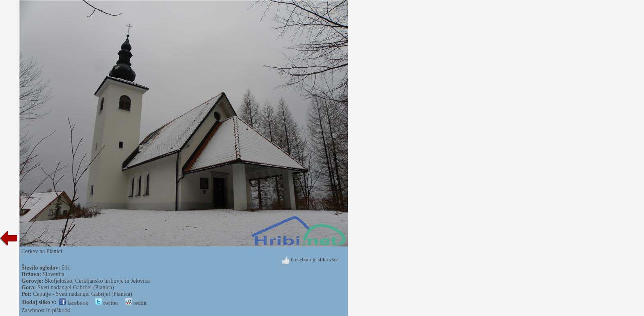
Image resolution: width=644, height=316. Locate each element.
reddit (136, 303)
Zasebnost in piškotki (46, 310)
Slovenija (54, 274)
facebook (74, 303)
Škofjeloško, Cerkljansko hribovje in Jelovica (97, 281)
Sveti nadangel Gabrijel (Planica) (76, 287)
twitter (107, 303)
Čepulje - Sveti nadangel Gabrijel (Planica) (82, 294)
